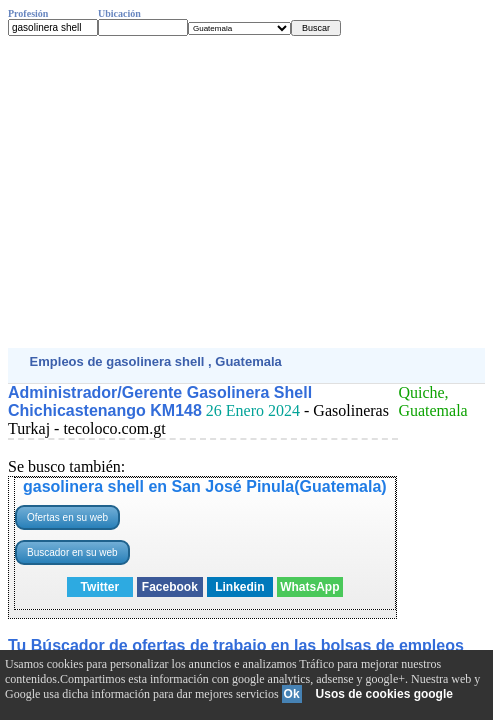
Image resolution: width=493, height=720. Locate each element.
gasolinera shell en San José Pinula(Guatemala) (205, 486)
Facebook (170, 587)
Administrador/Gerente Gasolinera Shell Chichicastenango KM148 (160, 401)
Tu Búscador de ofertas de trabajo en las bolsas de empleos (236, 645)
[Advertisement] (246, 192)
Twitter (100, 587)
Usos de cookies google (384, 694)
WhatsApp (309, 587)
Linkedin (239, 587)
